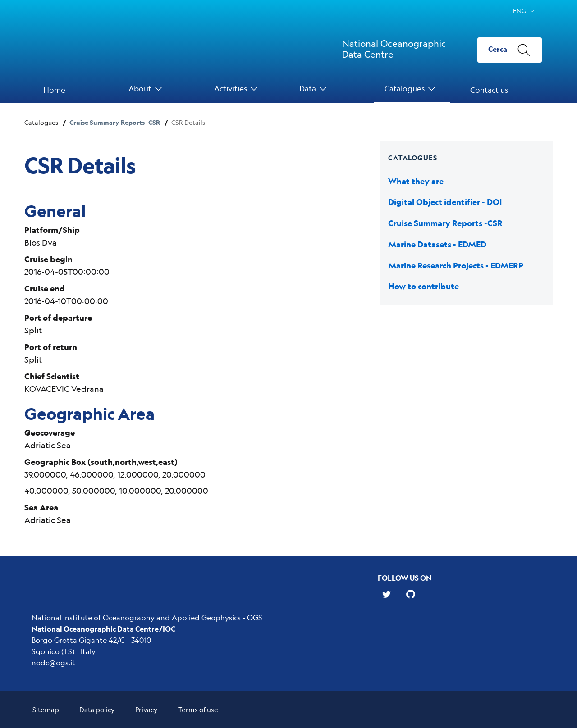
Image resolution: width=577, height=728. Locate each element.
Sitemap (46, 709)
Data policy (97, 709)
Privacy (147, 709)
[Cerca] (510, 50)
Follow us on (405, 578)
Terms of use (198, 709)
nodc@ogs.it (53, 662)
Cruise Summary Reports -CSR (115, 122)
